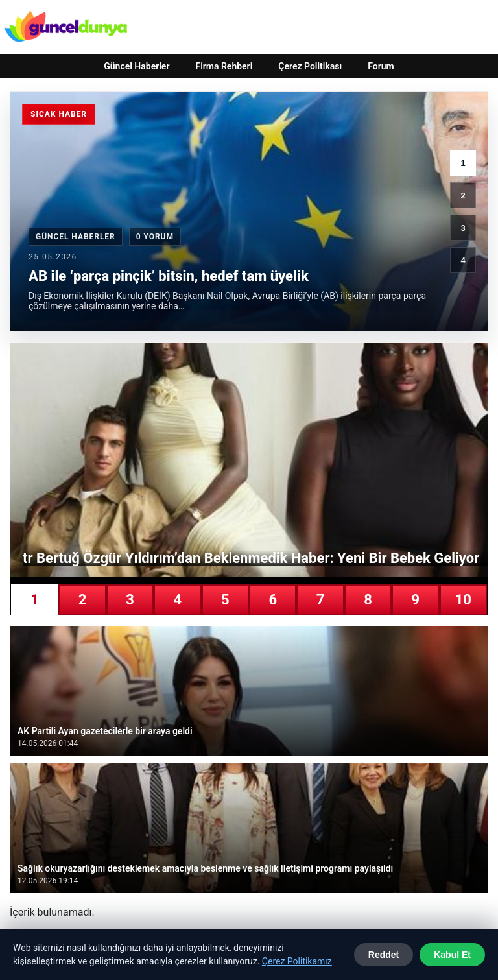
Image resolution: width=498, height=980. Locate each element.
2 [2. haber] (463, 196)
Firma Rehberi (224, 66)
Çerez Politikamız (297, 961)
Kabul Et (452, 955)
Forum (381, 66)
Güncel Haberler (136, 66)
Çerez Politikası (310, 66)
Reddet (384, 955)
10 (463, 600)
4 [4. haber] (463, 260)
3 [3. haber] (463, 228)
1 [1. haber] (463, 163)
